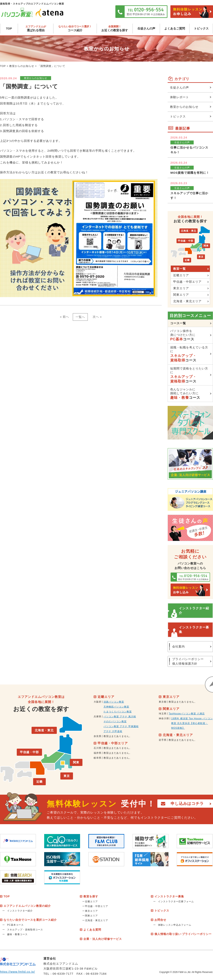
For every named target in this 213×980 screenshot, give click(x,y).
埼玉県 (163, 714)
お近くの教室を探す (115, 28)
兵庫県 (98, 717)
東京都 (163, 702)
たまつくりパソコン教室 (118, 712)
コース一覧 (178, 323)
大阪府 (98, 702)
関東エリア (181, 295)
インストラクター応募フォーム (176, 901)
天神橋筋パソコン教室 (116, 707)
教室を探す (91, 896)
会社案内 (178, 646)
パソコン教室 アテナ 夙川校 (120, 717)
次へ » (97, 317)
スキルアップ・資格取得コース (25, 930)
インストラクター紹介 (194, 610)
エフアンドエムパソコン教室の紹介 (27, 906)
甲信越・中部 (186, 241)
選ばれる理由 (36, 28)
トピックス (201, 28)
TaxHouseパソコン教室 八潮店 (187, 714)
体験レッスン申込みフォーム (175, 925)
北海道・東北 (189, 231)
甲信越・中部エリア (187, 282)
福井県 (98, 753)
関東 (206, 246)
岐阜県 (98, 758)
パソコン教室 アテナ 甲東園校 (121, 726)
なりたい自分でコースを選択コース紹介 (30, 920)
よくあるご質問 (175, 28)
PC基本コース (15, 925)
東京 (201, 257)
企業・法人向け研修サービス (103, 939)
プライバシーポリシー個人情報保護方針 (188, 661)
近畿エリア (181, 275)
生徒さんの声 (146, 28)
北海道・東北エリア (187, 301)
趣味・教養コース (17, 934)
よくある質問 (92, 930)
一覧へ (80, 317)
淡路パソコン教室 (114, 702)
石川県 (98, 748)
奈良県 (98, 736)
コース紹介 (75, 28)
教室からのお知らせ (22, 66)
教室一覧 (179, 269)
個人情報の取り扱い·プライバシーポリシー (183, 934)
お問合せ (160, 920)
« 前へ (65, 317)
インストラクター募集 (194, 629)
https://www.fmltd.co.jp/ (17, 972)
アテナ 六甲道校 (113, 731)
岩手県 (163, 740)
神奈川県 (164, 719)
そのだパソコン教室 (115, 721)
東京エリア (181, 288)
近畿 (187, 260)
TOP (9, 28)
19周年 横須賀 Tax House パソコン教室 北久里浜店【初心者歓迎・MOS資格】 (192, 723)
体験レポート (179, 97)
